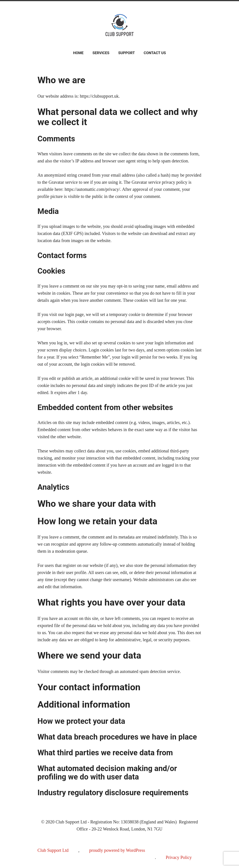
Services (101, 53)
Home (78, 53)
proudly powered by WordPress (117, 850)
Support (126, 53)
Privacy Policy (179, 857)
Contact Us (155, 53)
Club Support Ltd (53, 850)
